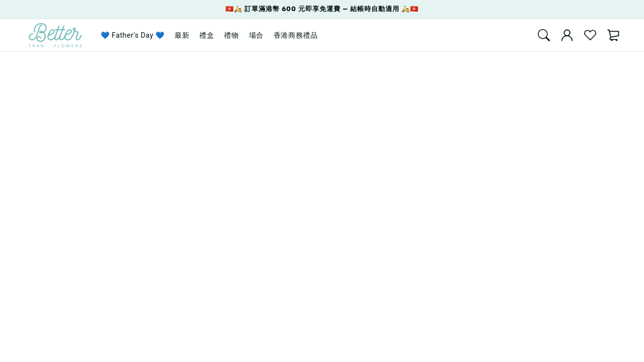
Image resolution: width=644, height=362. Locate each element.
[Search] (544, 35)
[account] (567, 35)
